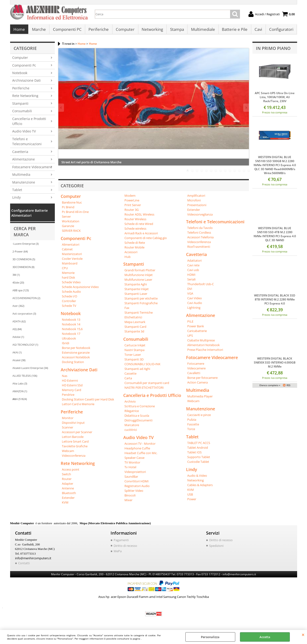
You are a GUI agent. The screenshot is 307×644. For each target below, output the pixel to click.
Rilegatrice (132, 413)
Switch (66, 476)
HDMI (191, 277)
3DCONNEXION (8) (23, 269)
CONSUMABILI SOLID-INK (142, 366)
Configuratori (279, 31)
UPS (190, 338)
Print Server (133, 207)
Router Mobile (134, 250)
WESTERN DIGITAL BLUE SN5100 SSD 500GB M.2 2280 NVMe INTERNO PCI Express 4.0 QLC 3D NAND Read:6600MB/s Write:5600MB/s (275, 168)
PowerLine (132, 203)
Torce (191, 431)
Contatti (24, 565)
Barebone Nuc (72, 205)
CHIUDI (303, 635)
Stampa (176, 31)
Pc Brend (68, 209)
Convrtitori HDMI (137, 484)
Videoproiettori (135, 474)
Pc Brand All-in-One (75, 214)
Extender (68, 500)
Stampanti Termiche (139, 315)
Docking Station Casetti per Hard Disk (88, 402)
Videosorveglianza (200, 217)
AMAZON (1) (20, 394)
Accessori (131, 254)
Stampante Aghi (136, 287)
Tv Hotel (130, 469)
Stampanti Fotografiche (141, 305)
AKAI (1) (17, 355)
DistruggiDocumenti (138, 423)
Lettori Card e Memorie (78, 406)
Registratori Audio (137, 488)
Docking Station (73, 364)
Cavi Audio (195, 305)
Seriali (191, 282)
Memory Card (72, 392)
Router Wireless (135, 221)
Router (67, 481)
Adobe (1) (18, 339)
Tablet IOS (194, 455)
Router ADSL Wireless (139, 217)
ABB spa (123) (21, 293)
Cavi (257, 31)
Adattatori (194, 263)
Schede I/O (70, 299)
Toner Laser (133, 357)
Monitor (68, 420)
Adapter (68, 486)
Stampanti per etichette (141, 301)
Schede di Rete (135, 245)
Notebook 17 (71, 336)
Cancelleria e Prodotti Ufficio (29, 124)
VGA (190, 296)
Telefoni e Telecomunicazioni (27, 144)
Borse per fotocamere (202, 380)
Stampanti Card (135, 329)
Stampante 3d (134, 334)
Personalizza (210, 637)
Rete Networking (25, 98)
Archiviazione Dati (26, 83)
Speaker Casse (134, 460)
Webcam (68, 453)
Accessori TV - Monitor (140, 446)
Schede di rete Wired (139, 226)
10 (230, 173)
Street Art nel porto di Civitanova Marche (91, 164)
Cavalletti (194, 375)
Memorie (68, 275)
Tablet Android (198, 450)
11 (235, 173)
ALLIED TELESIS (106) (25, 378)
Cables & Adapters (200, 487)
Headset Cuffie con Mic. (141, 455)
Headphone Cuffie (137, 451)
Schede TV (69, 308)
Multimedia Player (200, 399)
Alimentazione (24, 162)
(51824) (20, 401)
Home (19, 31)
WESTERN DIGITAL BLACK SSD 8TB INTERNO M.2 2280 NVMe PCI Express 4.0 (275, 302)
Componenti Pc (24, 68)
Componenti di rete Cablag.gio (146, 240)
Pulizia (192, 422)
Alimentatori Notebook (203, 347)
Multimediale (202, 31)
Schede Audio (71, 294)
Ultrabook (69, 341)
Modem (130, 198)
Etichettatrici (133, 320)
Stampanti (20, 106)
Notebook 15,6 (72, 331)
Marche (39, 31)
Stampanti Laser (136, 296)
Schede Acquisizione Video (80, 289)
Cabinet (67, 252)
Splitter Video (134, 493)
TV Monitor (132, 465)
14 (249, 173)
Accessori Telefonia (200, 240)
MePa (118, 553)
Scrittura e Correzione (140, 408)
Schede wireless (135, 231)
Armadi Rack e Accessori (141, 236)
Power (192, 501)
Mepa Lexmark (135, 324)
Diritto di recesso (125, 548)
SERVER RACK (71, 233)
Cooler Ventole (72, 261)
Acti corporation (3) (24, 316)
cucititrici (131, 432)
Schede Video (71, 284)
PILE (190, 324)
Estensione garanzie (76, 355)
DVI (190, 291)
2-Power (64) (20, 254)
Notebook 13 (71, 322)
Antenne (68, 491)
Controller (69, 303)
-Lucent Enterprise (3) (26, 246)
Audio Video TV (24, 134)
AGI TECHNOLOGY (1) (25, 347)
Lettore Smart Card (75, 444)
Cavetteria (20, 154)
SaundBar (131, 479)
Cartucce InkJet (135, 348)
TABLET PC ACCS (199, 445)
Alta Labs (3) (20, 386)
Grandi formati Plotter (140, 272)
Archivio (130, 404)
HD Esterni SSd (72, 388)
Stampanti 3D (134, 362)
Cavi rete (193, 268)
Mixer (128, 502)
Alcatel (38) (19, 362)
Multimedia (21, 177)
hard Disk (68, 280)
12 (239, 173)
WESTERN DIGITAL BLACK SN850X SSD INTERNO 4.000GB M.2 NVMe (275, 365)
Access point (71, 472)
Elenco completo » (270, 388)
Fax (127, 310)
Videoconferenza (74, 458)
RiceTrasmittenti (199, 249)
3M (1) (16, 277)
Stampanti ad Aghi (137, 371)
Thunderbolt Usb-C (201, 286)
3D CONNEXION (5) (24, 262)
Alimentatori (71, 247)
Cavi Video (195, 300)
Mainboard (70, 266)
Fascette (193, 427)
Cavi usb (193, 272)
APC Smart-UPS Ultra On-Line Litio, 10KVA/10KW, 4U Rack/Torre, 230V (275, 99)
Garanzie (68, 228)
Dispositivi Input (73, 425)
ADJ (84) (17, 331)
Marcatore (132, 427)
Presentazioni (197, 207)
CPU (65, 270)
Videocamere (196, 371)
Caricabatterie (197, 333)
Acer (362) (18, 308)
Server (66, 219)
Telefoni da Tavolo (200, 230)
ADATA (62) (19, 324)
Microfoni (194, 203)
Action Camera (197, 385)
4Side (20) (18, 285)
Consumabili (22, 113)
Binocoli (130, 498)
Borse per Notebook (76, 350)
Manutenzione (24, 185)
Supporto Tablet (199, 459)
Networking (151, 31)
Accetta (265, 637)
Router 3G (132, 212)
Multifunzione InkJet (139, 277)
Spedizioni (216, 548)
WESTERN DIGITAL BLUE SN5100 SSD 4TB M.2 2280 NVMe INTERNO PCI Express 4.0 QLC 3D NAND (275, 237)
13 (244, 173)
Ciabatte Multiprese (201, 343)
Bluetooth (69, 495)
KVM (65, 505)
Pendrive (68, 397)
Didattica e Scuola (137, 418)
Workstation (71, 224)
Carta (128, 380)
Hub (128, 259)
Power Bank (196, 328)
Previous (61, 110)
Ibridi (66, 345)
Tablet (17, 192)
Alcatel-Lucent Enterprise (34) (30, 370)
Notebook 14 (71, 327)
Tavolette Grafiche (75, 448)
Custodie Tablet (198, 464)
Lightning (194, 310)
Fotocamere (196, 366)
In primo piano (273, 51)
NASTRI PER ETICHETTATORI (144, 390)
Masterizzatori (72, 256)
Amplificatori (196, 198)
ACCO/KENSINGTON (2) (26, 300)
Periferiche (98, 31)
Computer (124, 31)
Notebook (20, 75)
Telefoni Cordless (199, 235)
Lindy (16, 200)
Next (246, 110)
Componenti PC (67, 31)
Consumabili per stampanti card (147, 385)
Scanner (68, 430)
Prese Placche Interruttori (205, 352)
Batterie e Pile (233, 31)
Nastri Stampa (134, 352)
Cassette (130, 376)
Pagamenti (121, 542)
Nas (65, 378)
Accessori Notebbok (76, 360)
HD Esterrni (70, 383)
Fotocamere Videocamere (32, 169)
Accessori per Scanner (77, 434)
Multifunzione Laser (138, 282)
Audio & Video (197, 478)
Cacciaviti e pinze (199, 417)
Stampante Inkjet (137, 291)
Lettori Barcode (73, 439)
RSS (288, 388)
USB (190, 497)
